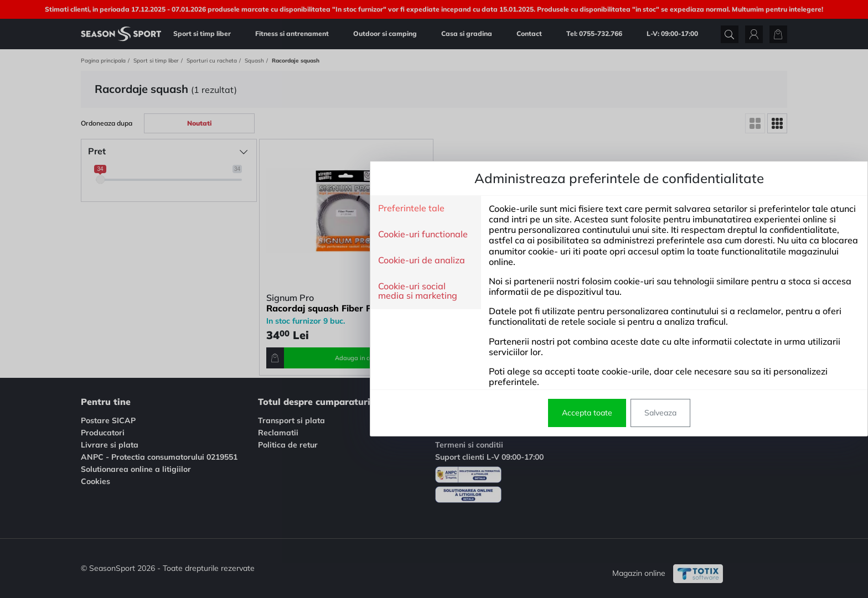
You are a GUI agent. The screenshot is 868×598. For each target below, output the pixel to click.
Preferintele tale (226, 209)
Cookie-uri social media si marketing (233, 291)
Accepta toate (402, 413)
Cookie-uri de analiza (237, 261)
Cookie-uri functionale (238, 235)
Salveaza (476, 413)
